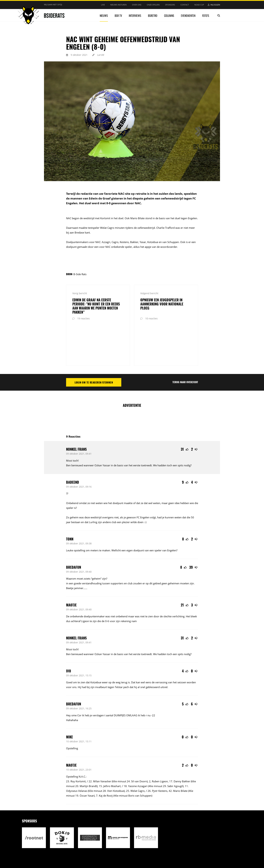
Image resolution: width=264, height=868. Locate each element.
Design (172, 847)
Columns (169, 16)
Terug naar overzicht (185, 343)
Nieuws (104, 16)
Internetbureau (183, 847)
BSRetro (153, 16)
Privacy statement (85, 847)
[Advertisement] (132, 380)
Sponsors (170, 5)
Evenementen (188, 16)
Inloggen (215, 5)
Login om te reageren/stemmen (94, 344)
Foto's (206, 16)
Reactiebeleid (105, 847)
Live (103, 5)
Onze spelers (153, 5)
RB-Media (196, 847)
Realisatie (162, 847)
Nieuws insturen (118, 5)
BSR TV (118, 16)
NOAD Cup (199, 5)
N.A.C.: (83, 738)
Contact (185, 5)
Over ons (137, 5)
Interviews (135, 16)
